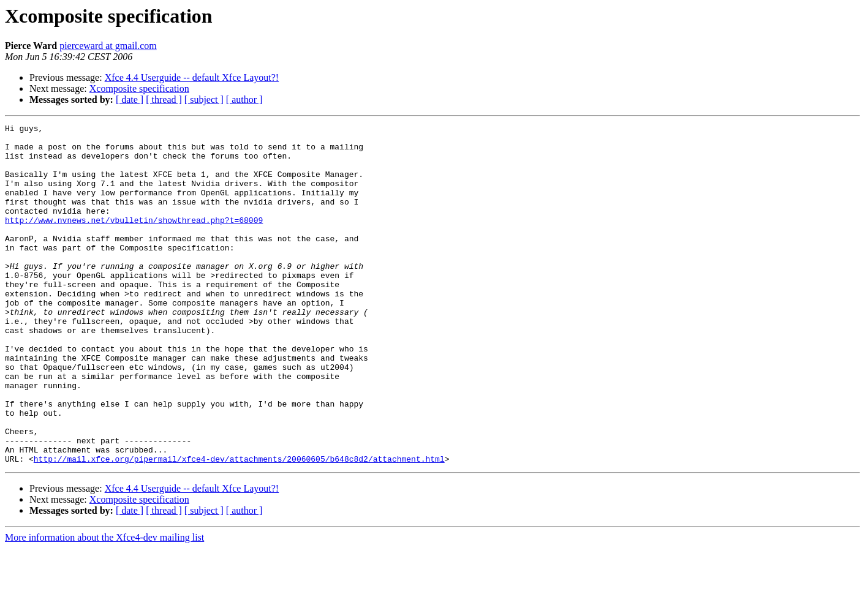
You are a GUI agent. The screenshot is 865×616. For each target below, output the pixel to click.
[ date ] (130, 100)
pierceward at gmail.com (108, 46)
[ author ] (244, 100)
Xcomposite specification (139, 88)
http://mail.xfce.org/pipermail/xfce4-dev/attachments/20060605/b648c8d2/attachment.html (239, 527)
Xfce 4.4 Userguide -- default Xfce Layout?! (192, 77)
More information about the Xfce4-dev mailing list (104, 605)
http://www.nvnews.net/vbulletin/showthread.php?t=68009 (134, 240)
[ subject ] (204, 100)
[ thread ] (164, 100)
